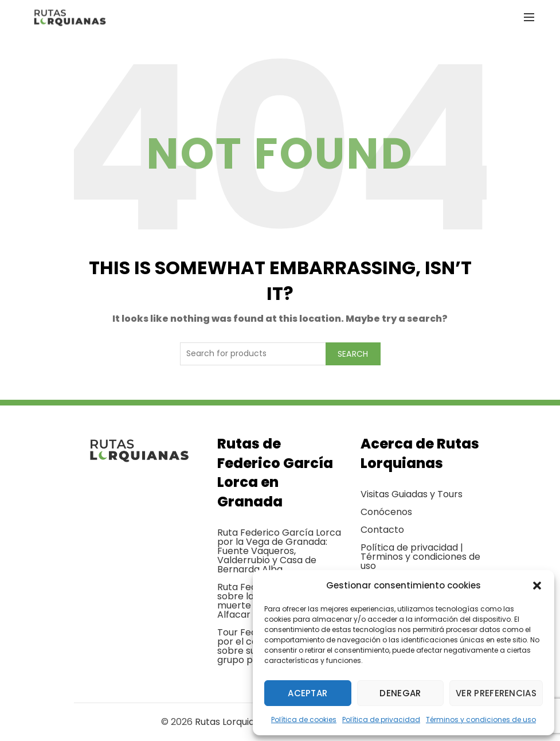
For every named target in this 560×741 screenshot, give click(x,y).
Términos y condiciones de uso (481, 719)
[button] (537, 586)
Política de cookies (304, 719)
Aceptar (308, 693)
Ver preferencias (496, 693)
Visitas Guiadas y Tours (412, 494)
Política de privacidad (381, 719)
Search (353, 354)
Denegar (400, 693)
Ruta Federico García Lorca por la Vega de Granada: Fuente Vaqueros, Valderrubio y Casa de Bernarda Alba (279, 551)
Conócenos (386, 512)
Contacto (382, 530)
